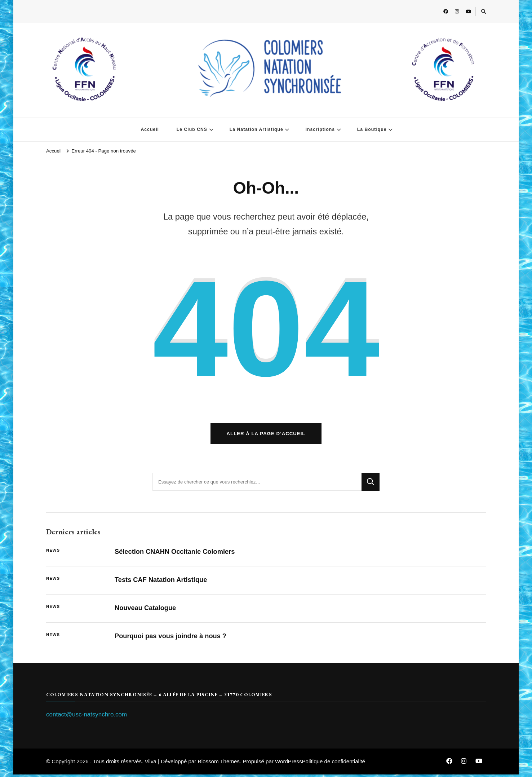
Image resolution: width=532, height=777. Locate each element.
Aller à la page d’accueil (266, 436)
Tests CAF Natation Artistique (162, 582)
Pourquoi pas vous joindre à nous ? (172, 638)
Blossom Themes (219, 764)
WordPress (288, 764)
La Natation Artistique (256, 129)
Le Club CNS (192, 129)
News (53, 553)
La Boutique (372, 129)
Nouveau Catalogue (146, 610)
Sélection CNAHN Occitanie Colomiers (177, 554)
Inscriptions (320, 129)
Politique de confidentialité (333, 764)
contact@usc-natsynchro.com (87, 717)
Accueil (150, 129)
